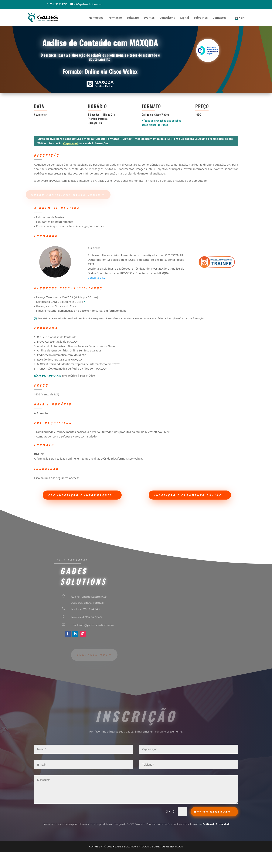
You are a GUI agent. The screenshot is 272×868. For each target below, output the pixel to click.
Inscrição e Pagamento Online (188, 495)
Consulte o (97, 278)
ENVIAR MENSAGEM (212, 811)
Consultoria (167, 18)
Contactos (219, 18)
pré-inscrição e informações (80, 495)
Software (133, 18)
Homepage (96, 18)
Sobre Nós (201, 18)
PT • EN (240, 18)
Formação (115, 18)
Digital (185, 18)
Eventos (149, 18)
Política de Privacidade (216, 824)
